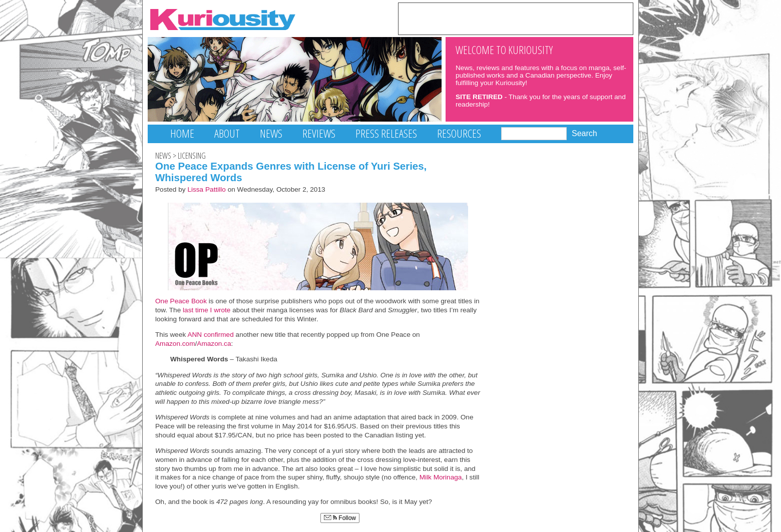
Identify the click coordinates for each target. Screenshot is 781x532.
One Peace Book (181, 301)
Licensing (192, 156)
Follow (340, 518)
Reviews (319, 133)
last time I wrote (207, 310)
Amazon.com (175, 344)
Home (182, 133)
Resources (459, 133)
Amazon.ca (214, 344)
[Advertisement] (516, 18)
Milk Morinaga (441, 477)
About (227, 133)
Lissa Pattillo (207, 189)
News (271, 133)
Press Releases (386, 133)
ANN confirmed (210, 335)
